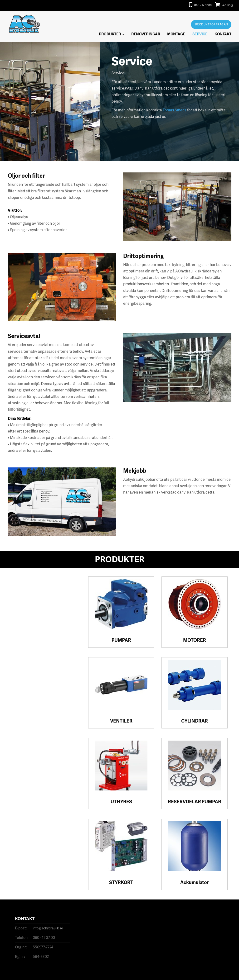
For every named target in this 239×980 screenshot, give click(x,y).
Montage (176, 34)
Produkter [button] (112, 34)
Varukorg (224, 5)
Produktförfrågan (212, 24)
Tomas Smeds (175, 110)
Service (200, 34)
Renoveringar (146, 34)
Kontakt (223, 34)
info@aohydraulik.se (48, 928)
